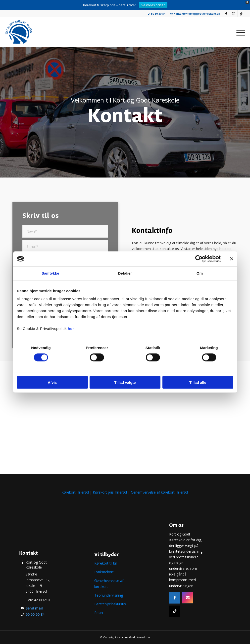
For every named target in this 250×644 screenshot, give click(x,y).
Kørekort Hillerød (75, 492)
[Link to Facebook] (226, 14)
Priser (99, 613)
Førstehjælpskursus (110, 604)
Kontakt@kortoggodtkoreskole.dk (195, 14)
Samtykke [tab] (50, 273)
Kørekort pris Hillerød (110, 492)
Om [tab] (200, 273)
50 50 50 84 (157, 14)
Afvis (52, 382)
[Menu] (239, 32)
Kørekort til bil (105, 563)
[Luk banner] (232, 259)
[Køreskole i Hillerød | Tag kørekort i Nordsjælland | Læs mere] (19, 32)
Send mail (34, 608)
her (71, 328)
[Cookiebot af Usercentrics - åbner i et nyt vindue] (199, 259)
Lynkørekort (104, 572)
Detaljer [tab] (125, 273)
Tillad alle (198, 382)
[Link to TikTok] (241, 14)
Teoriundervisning (109, 595)
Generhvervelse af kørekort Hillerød (160, 492)
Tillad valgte (125, 382)
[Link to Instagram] (234, 14)
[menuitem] (157, 14)
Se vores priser (153, 5)
